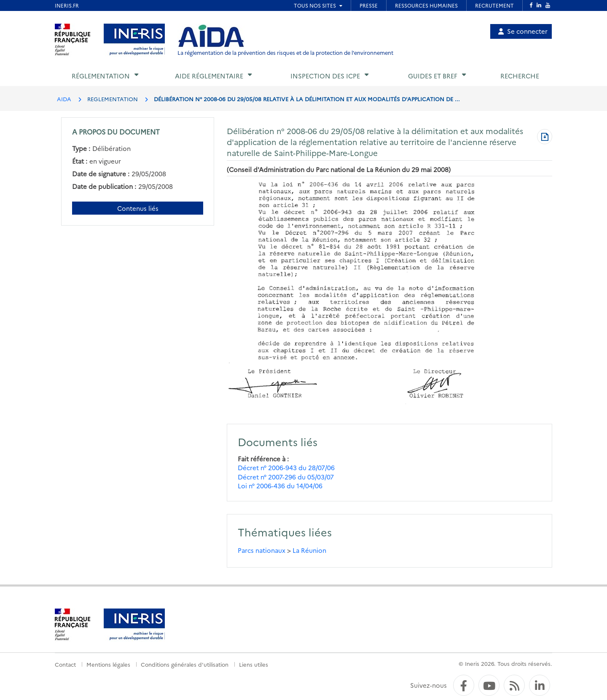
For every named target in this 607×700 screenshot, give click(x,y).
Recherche (520, 76)
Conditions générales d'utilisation (185, 664)
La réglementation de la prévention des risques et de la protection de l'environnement (285, 52)
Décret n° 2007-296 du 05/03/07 (286, 477)
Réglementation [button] (101, 76)
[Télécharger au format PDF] (545, 137)
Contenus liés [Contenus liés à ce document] (138, 208)
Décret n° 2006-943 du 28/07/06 (286, 467)
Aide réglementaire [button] (209, 76)
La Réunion (309, 550)
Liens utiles (254, 664)
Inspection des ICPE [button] (325, 76)
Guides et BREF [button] (433, 76)
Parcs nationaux (262, 550)
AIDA (64, 99)
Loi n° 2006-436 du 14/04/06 (280, 486)
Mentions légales (108, 664)
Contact (65, 664)
